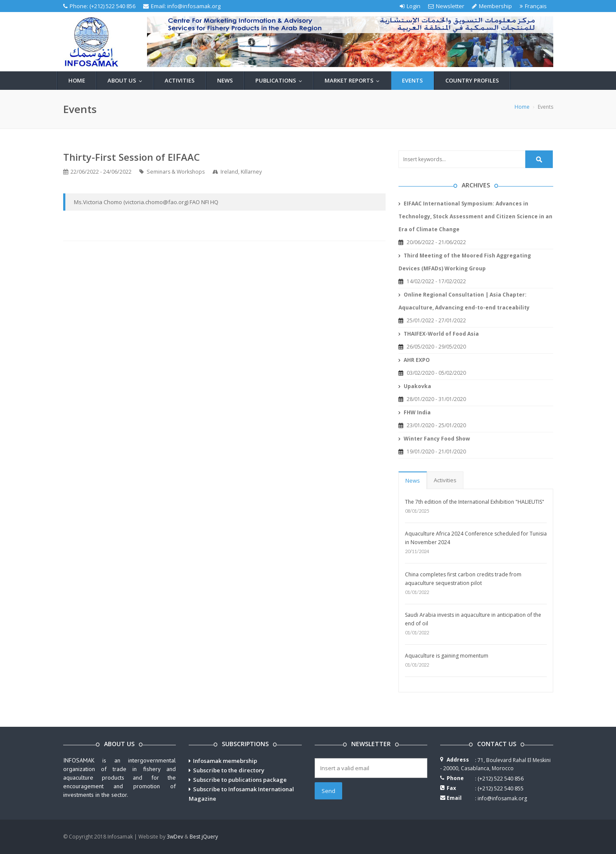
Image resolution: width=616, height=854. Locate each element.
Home (77, 80)
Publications (281, 80)
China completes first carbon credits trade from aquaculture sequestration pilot (463, 579)
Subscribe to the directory (229, 770)
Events (412, 80)
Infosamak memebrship (225, 761)
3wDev (175, 837)
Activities (180, 80)
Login (410, 6)
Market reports (354, 80)
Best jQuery (204, 837)
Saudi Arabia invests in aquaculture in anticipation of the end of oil (473, 619)
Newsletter (446, 6)
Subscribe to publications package (240, 780)
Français (533, 6)
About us (127, 80)
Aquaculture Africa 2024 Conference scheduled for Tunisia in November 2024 (476, 538)
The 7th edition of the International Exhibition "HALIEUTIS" (475, 502)
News (225, 80)
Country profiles (472, 80)
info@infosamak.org (194, 6)
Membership (492, 6)
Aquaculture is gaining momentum (447, 656)
